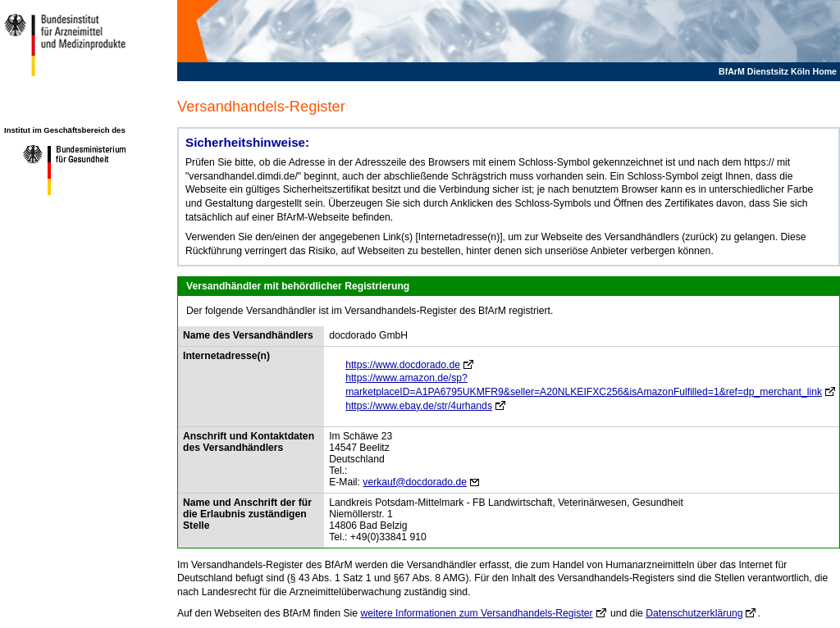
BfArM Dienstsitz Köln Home (778, 71)
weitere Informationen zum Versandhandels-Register (476, 613)
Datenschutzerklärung (694, 613)
